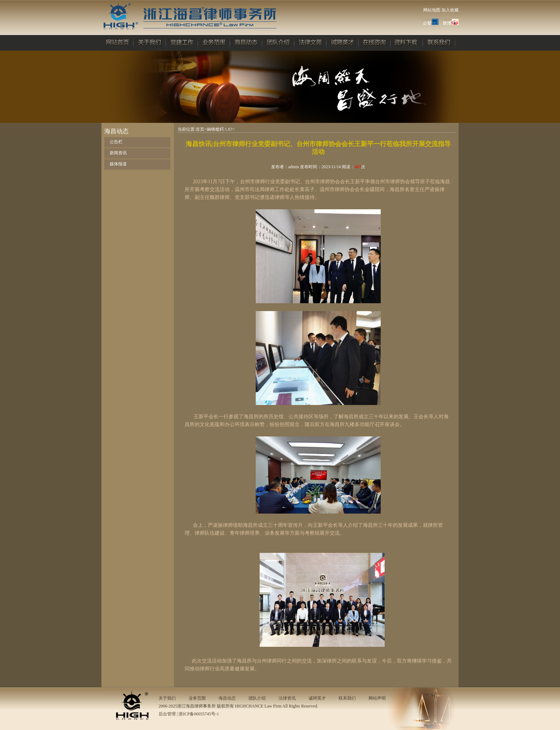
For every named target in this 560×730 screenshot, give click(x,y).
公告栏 (116, 142)
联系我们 (347, 698)
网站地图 (432, 10)
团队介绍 (257, 698)
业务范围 (197, 698)
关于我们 (167, 698)
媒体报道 (118, 164)
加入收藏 (450, 10)
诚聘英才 (317, 698)
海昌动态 (227, 698)
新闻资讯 (118, 153)
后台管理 (167, 714)
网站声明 (377, 698)
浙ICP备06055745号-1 (199, 714)
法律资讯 (287, 698)
